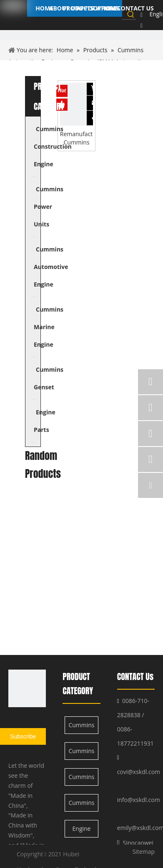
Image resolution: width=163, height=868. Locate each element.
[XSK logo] (27, 688)
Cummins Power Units (81, 753)
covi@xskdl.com (139, 772)
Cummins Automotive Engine (82, 779)
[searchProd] (124, 14)
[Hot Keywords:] (131, 14)
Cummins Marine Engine (81, 805)
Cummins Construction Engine (82, 727)
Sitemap (144, 852)
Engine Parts (82, 831)
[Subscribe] (23, 736)
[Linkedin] (142, 25)
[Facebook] (142, 15)
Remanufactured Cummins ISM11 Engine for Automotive (77, 138)
